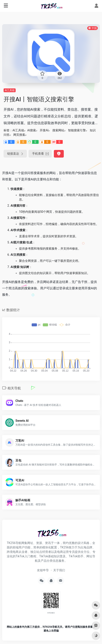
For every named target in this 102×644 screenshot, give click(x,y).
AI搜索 (32, 130)
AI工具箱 (10, 90)
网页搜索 (19, 135)
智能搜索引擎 (77, 130)
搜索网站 (58, 130)
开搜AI (44, 130)
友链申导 (43, 570)
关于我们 (59, 570)
